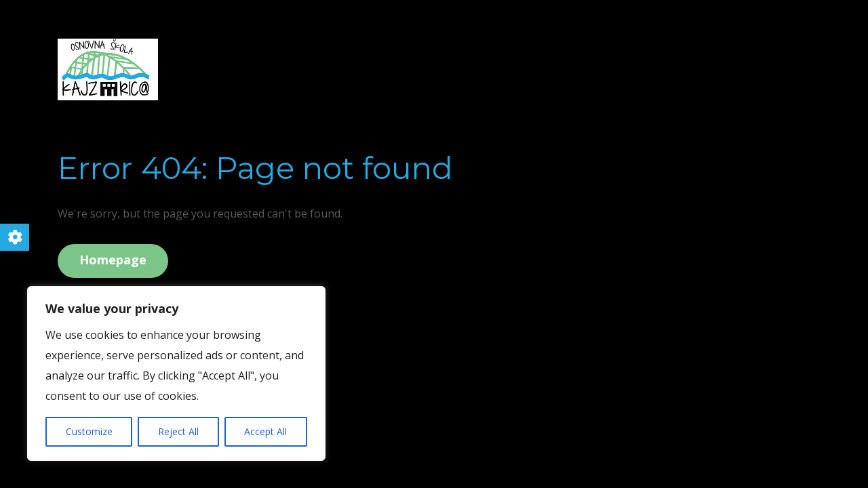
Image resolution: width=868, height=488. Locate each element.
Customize (89, 431)
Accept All (265, 431)
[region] (176, 373)
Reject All (178, 431)
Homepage (113, 260)
